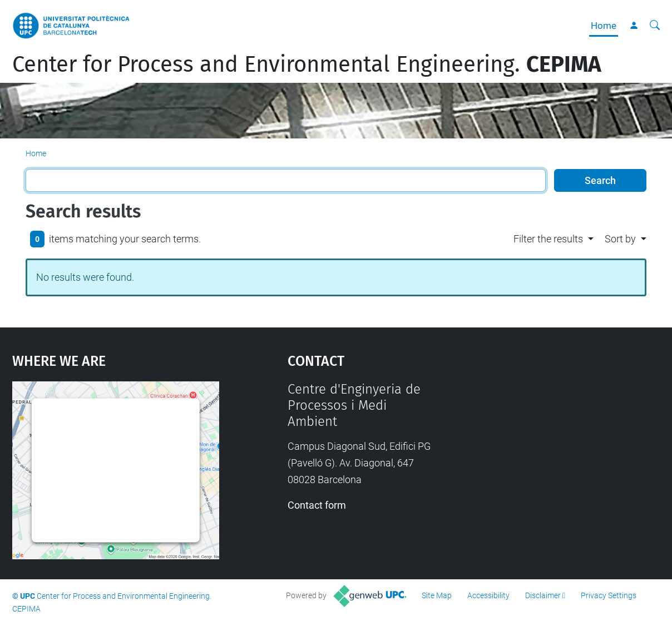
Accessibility (488, 595)
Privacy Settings (609, 595)
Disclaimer (543, 595)
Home (604, 26)
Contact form (317, 505)
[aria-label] (655, 26)
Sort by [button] (620, 239)
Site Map (437, 595)
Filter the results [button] (548, 239)
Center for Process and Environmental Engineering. (307, 64)
